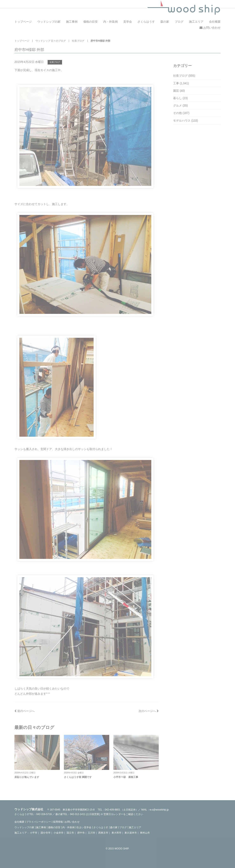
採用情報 (58, 822)
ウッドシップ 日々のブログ (51, 41)
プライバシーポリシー (39, 822)
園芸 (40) (179, 91)
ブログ (179, 22)
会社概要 (215, 22)
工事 (176, 83)
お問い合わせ (210, 28)
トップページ (23, 22)
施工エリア (196, 22)
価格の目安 (90, 22)
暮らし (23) (180, 98)
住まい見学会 (84, 827)
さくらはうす (146, 22)
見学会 (128, 22)
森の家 (165, 22)
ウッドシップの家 (49, 22)
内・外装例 (110, 22)
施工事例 (72, 22)
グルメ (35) (180, 106)
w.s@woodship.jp (159, 810)
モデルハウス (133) (186, 121)
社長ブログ (78, 41)
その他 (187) (181, 113)
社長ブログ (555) (184, 76)
